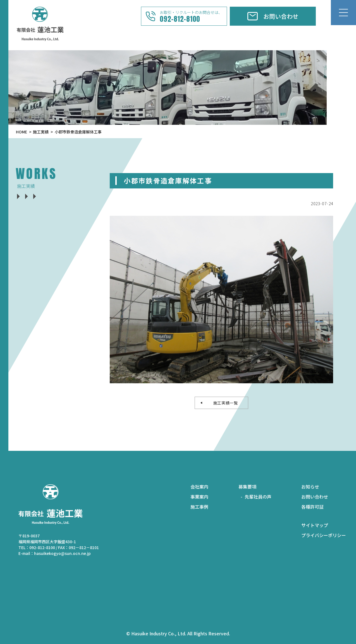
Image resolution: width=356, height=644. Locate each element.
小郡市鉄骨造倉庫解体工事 (78, 132)
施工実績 (41, 132)
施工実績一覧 (224, 403)
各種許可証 (312, 507)
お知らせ (310, 487)
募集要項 (247, 487)
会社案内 (199, 487)
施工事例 (199, 507)
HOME (21, 132)
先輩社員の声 (258, 497)
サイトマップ (315, 525)
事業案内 (199, 497)
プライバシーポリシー (324, 535)
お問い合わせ (315, 497)
